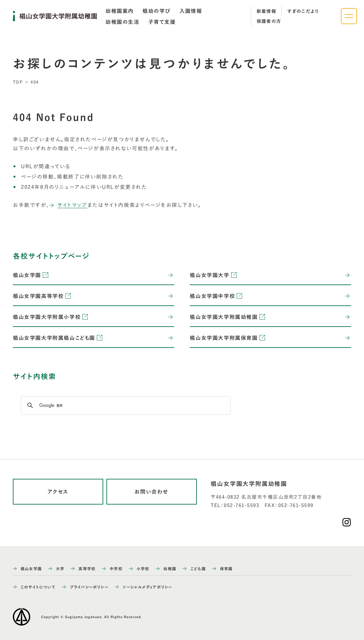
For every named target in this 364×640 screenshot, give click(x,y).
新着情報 (267, 11)
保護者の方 (269, 21)
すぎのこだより (303, 11)
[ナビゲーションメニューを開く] (349, 16)
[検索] (125, 405)
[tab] (120, 11)
